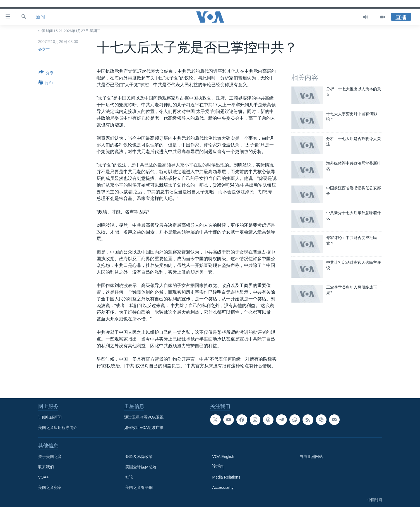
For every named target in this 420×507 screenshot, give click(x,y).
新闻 (40, 17)
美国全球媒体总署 (141, 467)
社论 (129, 477)
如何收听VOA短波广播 (144, 428)
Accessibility (223, 487)
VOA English (223, 457)
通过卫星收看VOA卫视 (144, 417)
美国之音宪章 (50, 487)
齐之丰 (44, 49)
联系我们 (46, 467)
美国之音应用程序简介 (58, 428)
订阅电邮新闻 (50, 417)
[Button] (46, 74)
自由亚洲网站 (311, 457)
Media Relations (226, 477)
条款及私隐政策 (139, 457)
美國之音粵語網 (139, 487)
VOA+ (44, 477)
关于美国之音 (50, 457)
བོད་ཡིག (218, 467)
